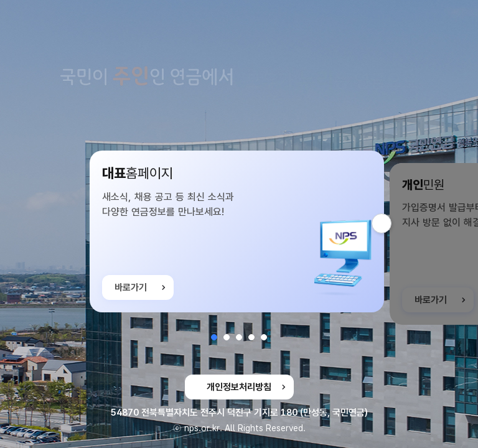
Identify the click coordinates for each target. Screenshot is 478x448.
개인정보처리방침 (239, 387)
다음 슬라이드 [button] (391, 223)
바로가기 (131, 290)
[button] (214, 337)
